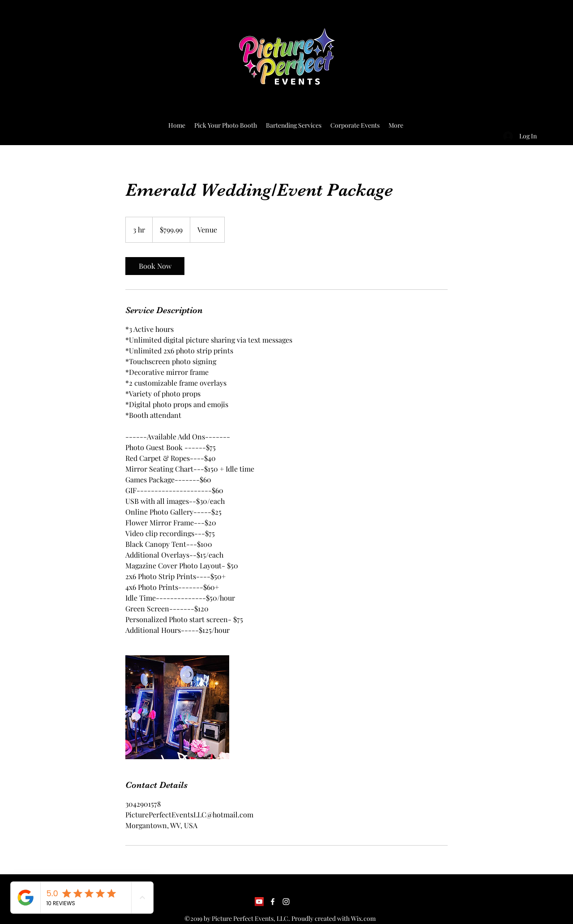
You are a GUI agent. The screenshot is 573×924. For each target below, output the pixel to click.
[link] (155, 266)
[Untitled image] (177, 707)
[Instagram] (286, 902)
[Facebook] (273, 902)
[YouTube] (259, 902)
